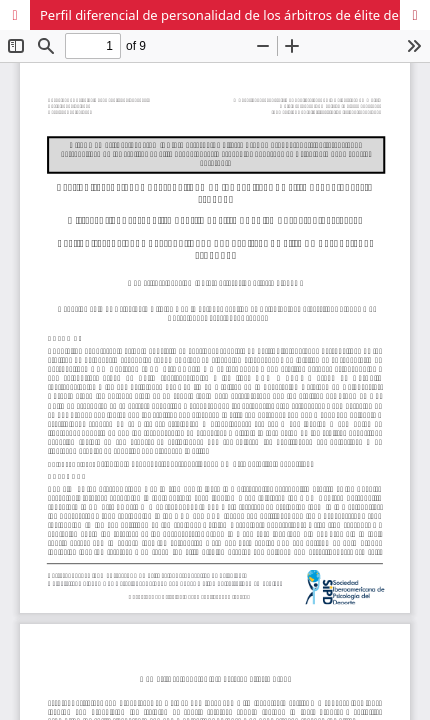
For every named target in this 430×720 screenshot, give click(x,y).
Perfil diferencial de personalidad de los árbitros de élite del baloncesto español (235, 15)
